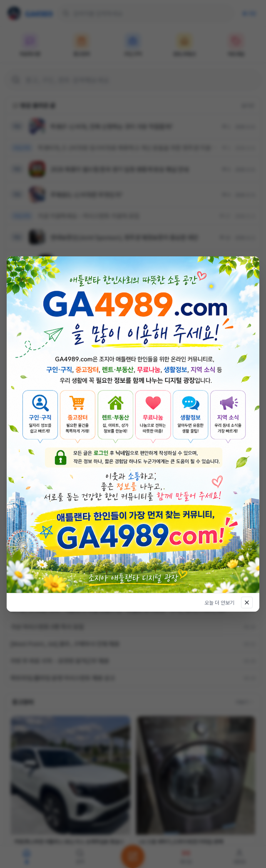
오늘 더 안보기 (219, 602)
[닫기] (247, 602)
